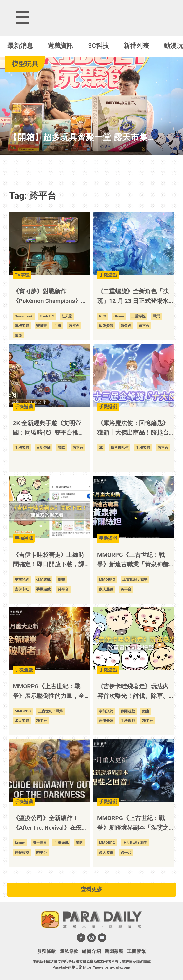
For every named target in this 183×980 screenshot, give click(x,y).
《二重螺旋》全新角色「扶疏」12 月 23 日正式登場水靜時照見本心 (133, 297)
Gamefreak (24, 316)
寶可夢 (42, 326)
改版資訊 (106, 326)
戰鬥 (157, 316)
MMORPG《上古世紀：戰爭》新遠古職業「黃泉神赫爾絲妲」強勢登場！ (133, 560)
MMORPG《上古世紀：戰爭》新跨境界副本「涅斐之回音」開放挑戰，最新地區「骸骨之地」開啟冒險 (133, 824)
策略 (61, 448)
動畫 (61, 580)
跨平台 (74, 326)
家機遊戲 (22, 326)
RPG (102, 316)
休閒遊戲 (43, 580)
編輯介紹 (91, 951)
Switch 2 (47, 316)
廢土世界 (40, 843)
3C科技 (99, 46)
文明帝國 (43, 448)
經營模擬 (22, 853)
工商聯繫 (136, 951)
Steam (119, 316)
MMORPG (107, 580)
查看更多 (91, 889)
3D (101, 448)
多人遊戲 (106, 589)
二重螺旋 (138, 316)
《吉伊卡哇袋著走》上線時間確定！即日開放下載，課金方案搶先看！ (49, 560)
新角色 (126, 326)
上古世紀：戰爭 (135, 580)
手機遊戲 (22, 448)
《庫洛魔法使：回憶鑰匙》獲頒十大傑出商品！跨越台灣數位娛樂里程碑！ (133, 429)
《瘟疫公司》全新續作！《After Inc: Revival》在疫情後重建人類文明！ (50, 824)
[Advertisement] (91, 169)
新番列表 (136, 46)
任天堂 (67, 316)
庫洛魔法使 (120, 448)
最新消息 (20, 46)
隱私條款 (69, 951)
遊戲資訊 (61, 46)
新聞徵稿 (114, 951)
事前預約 (22, 580)
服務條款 (47, 951)
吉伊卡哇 (22, 589)
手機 (58, 326)
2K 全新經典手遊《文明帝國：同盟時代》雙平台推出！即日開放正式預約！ (47, 429)
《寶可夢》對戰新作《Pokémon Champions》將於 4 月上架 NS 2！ (50, 297)
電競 (18, 336)
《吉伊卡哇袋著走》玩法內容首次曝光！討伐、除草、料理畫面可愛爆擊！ (133, 692)
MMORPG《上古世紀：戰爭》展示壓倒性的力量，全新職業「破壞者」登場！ (49, 692)
